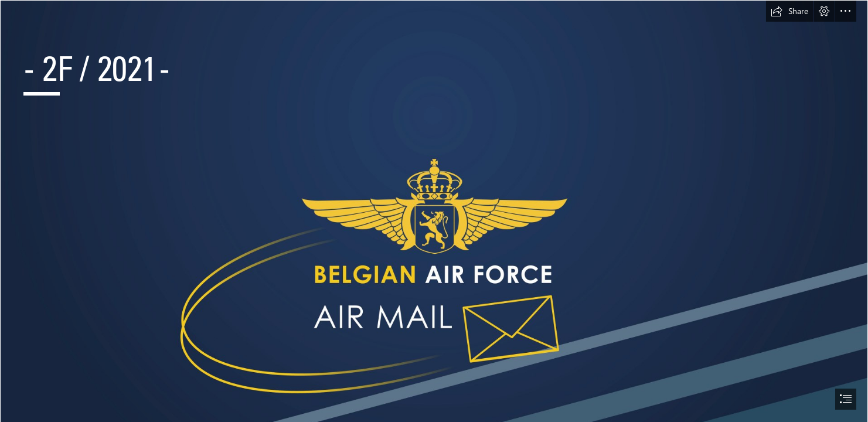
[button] (789, 11)
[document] (434, 211)
